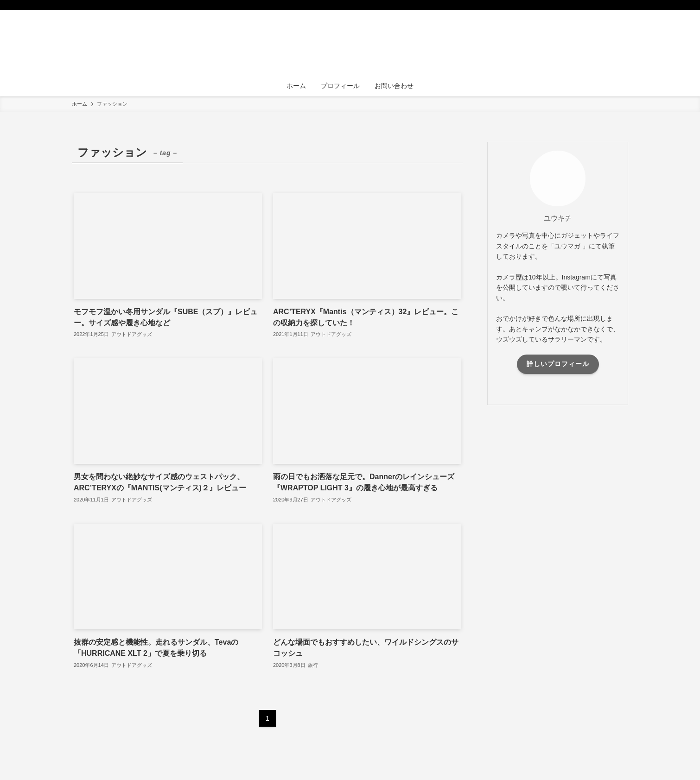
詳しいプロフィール (558, 364)
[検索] (622, 5)
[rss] (610, 5)
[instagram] (598, 5)
